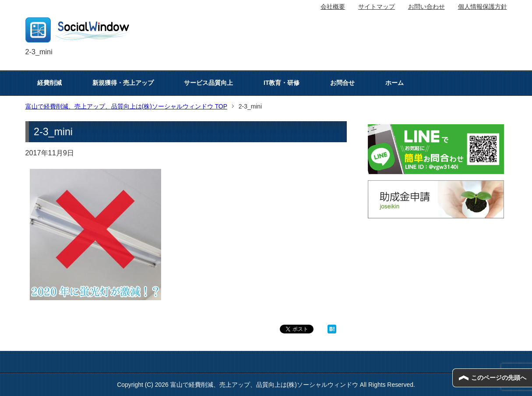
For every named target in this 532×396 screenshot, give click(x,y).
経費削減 (49, 83)
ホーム (395, 83)
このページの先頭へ (499, 378)
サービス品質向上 (208, 83)
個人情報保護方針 (483, 7)
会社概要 (333, 7)
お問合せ (342, 83)
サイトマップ (377, 7)
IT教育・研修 (282, 83)
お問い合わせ (426, 7)
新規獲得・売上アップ (123, 83)
